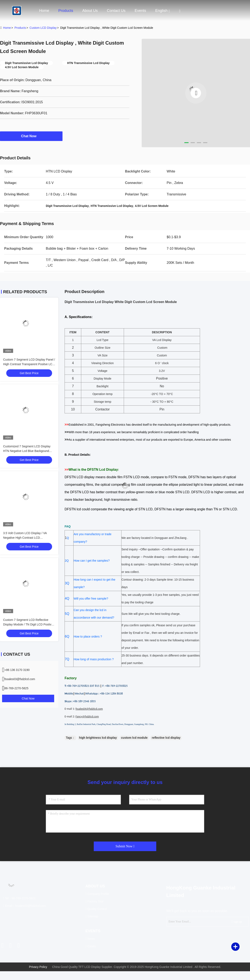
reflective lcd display (166, 738)
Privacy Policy (38, 967)
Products (66, 11)
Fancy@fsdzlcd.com (87, 716)
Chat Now (31, 136)
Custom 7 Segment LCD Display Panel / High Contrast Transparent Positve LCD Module (29, 364)
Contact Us (116, 11)
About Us (90, 11)
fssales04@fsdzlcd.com (89, 709)
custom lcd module (134, 738)
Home (44, 11)
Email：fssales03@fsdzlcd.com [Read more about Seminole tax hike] (24, 906)
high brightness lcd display (98, 738)
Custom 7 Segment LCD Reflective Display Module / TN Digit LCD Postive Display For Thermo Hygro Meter (28, 624)
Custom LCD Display (43, 28)
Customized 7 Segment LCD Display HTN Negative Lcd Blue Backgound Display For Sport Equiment (27, 451)
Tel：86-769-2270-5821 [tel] (19, 898)
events (140, 11)
